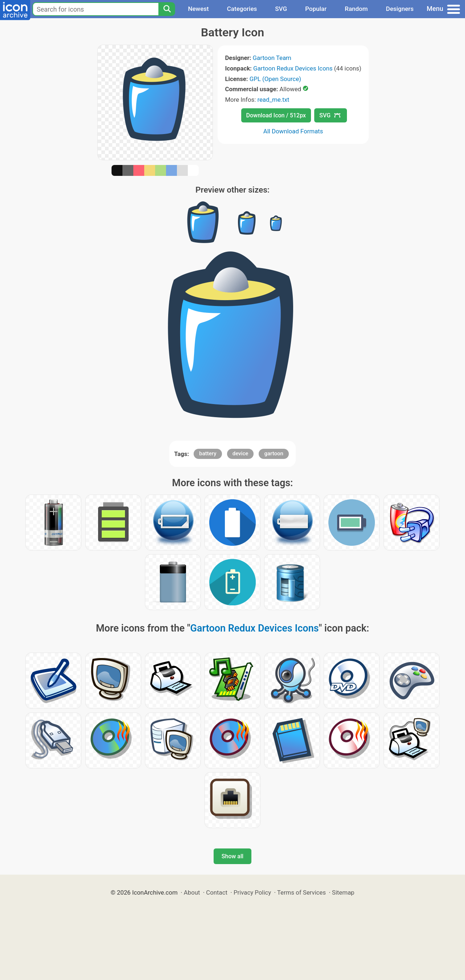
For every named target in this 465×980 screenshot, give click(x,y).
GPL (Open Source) (275, 79)
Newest (198, 9)
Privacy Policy (252, 892)
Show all (232, 856)
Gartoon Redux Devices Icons (293, 68)
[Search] (167, 9)
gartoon (274, 453)
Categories (242, 9)
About (192, 892)
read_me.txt (273, 100)
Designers (400, 9)
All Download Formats (293, 131)
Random (356, 9)
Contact (217, 892)
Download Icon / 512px (276, 115)
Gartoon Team (272, 58)
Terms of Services (302, 892)
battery (208, 453)
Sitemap (343, 892)
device (240, 453)
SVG (281, 9)
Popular (316, 9)
